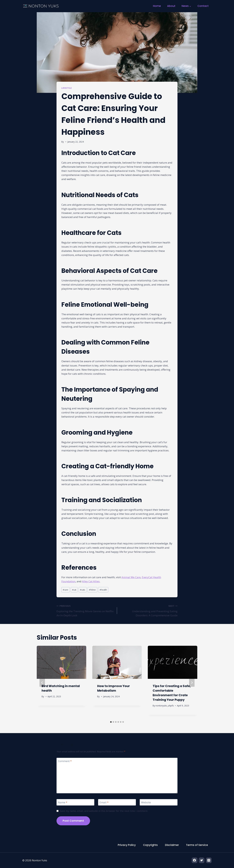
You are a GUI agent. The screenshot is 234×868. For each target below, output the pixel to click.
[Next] (192, 683)
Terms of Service (197, 845)
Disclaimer (172, 845)
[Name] (75, 802)
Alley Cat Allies (91, 581)
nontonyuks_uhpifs (165, 706)
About (171, 6)
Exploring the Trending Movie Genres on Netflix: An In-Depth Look (85, 610)
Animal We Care (131, 577)
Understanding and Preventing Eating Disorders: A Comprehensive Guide (149, 610)
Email (104, 802)
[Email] (117, 802)
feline (92, 590)
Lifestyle (66, 88)
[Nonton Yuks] (41, 6)
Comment (65, 761)
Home (157, 6)
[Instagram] (209, 860)
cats (83, 590)
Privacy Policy (127, 845)
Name (63, 802)
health (103, 590)
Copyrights (150, 845)
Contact (203, 6)
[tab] (111, 722)
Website (146, 802)
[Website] (159, 802)
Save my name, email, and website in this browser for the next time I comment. (104, 811)
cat (74, 590)
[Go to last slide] (42, 683)
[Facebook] (194, 860)
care (66, 590)
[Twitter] (202, 860)
